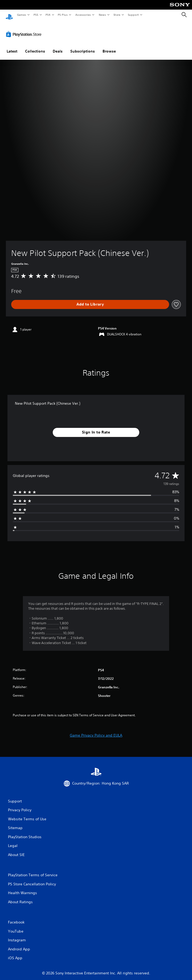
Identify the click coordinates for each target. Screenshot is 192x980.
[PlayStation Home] (9, 15)
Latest (12, 46)
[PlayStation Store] (25, 29)
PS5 (36, 15)
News (102, 15)
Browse (109, 46)
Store (117, 15)
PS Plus (63, 15)
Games (21, 15)
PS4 (48, 15)
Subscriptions (83, 46)
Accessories (83, 15)
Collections (35, 46)
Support (133, 15)
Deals (58, 46)
